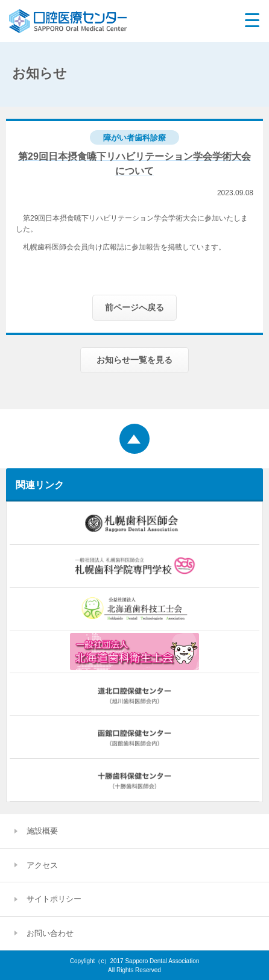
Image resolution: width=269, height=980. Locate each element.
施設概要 (42, 831)
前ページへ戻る (134, 307)
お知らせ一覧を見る (134, 360)
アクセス (42, 865)
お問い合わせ (50, 933)
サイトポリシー (54, 899)
